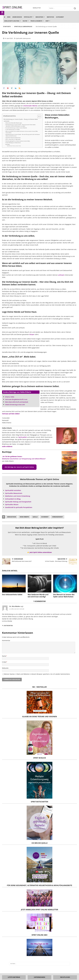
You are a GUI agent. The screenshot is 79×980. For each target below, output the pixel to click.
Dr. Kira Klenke (15, 606)
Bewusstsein (12, 517)
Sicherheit (45, 517)
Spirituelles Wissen (12, 504)
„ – (12, 456)
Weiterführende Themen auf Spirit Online (14, 146)
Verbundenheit (57, 517)
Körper (32, 334)
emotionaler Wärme (30, 106)
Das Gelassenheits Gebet (12, 595)
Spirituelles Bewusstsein (14, 493)
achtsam (61, 275)
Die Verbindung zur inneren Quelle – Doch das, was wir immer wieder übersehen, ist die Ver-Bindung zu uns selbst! (21, 125)
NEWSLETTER (37, 8)
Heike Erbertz (24, 517)
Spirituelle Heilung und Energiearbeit (18, 502)
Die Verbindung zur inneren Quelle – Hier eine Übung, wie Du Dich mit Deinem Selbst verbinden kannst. (23, 135)
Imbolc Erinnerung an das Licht (15, 405)
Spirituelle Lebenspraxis (23, 38)
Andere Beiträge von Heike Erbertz (13, 143)
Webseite (5, 668)
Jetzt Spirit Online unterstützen (41, 552)
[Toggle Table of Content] (38, 116)
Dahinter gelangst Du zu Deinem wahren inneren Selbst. (18, 141)
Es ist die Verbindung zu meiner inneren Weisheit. (16, 128)
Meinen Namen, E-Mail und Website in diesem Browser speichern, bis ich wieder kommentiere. (37, 674)
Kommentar (6, 640)
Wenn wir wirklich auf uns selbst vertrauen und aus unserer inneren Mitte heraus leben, (22, 132)
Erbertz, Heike (10, 397)
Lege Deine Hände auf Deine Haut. (13, 138)
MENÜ (2, 13)
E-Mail (4, 662)
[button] (4, 88)
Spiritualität (23, 437)
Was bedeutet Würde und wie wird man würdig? (38, 596)
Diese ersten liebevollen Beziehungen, (14, 123)
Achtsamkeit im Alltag (13, 499)
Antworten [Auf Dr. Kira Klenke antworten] (8, 626)
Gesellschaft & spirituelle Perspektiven (19, 507)
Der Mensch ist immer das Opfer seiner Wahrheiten (64, 596)
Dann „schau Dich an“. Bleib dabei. (13, 139)
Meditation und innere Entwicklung (18, 496)
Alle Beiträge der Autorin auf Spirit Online (19, 467)
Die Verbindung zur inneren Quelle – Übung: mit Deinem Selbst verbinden (21, 120)
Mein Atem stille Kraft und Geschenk (17, 402)
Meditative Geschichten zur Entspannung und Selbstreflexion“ (24, 459)
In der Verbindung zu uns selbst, (13, 130)
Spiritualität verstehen (13, 490)
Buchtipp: (8, 144)
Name (4, 656)
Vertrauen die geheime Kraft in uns (16, 399)
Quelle (35, 517)
